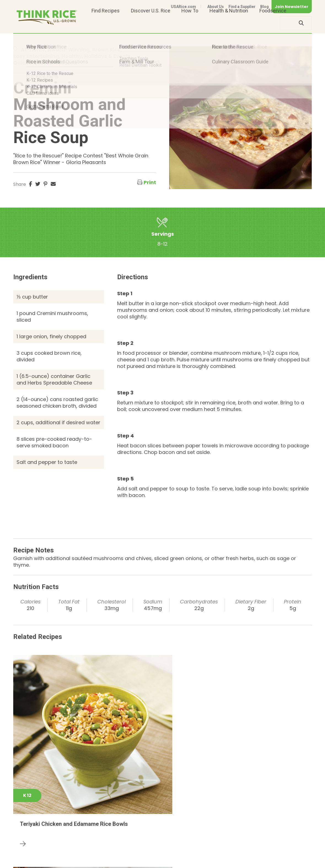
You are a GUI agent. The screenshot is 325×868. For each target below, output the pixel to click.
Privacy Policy (239, 855)
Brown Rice (106, 49)
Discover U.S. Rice (151, 23)
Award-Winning (69, 49)
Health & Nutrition (229, 23)
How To (190, 23)
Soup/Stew (63, 63)
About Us (216, 7)
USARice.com (183, 7)
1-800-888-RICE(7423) (141, 838)
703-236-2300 (90, 838)
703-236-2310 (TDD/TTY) (205, 838)
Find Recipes (106, 23)
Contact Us (208, 855)
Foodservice (273, 23)
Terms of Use (296, 855)
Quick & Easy (30, 63)
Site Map (268, 855)
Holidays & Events (108, 56)
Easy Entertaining (36, 56)
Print (150, 182)
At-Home (33, 49)
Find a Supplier (242, 7)
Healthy (72, 56)
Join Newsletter (292, 7)
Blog (264, 7)
